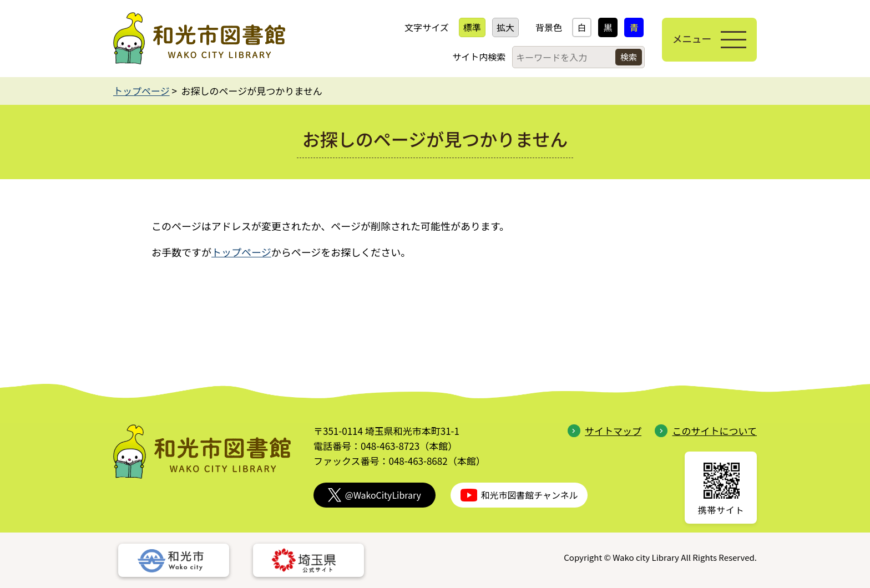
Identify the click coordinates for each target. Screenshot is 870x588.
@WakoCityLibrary (375, 495)
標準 (468, 27)
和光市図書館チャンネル (519, 495)
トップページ (141, 91)
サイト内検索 (475, 57)
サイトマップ (605, 431)
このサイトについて (706, 431)
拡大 (502, 27)
